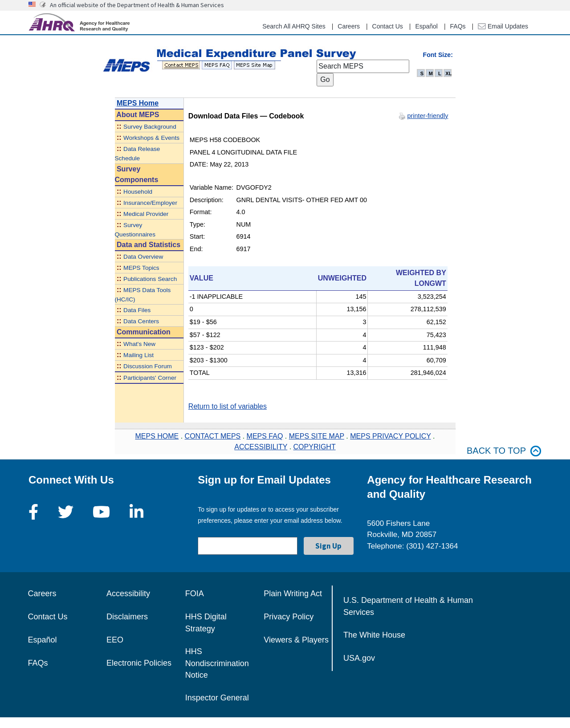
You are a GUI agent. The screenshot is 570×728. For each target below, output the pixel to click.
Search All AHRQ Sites (294, 26)
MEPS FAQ (265, 436)
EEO (115, 640)
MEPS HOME (157, 436)
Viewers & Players (296, 640)
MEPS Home (138, 103)
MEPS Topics (141, 268)
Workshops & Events (151, 138)
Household (138, 192)
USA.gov (359, 658)
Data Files (137, 310)
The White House (374, 635)
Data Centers (141, 321)
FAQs (458, 26)
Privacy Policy (289, 617)
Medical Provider (146, 214)
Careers (349, 26)
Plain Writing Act (293, 594)
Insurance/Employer (150, 203)
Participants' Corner (150, 378)
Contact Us (388, 26)
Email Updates (503, 26)
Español (426, 26)
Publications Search (150, 279)
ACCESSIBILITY (261, 447)
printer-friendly (428, 116)
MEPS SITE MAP (317, 436)
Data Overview (143, 257)
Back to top (504, 451)
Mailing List (138, 355)
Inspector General (217, 698)
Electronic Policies (139, 663)
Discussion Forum (148, 366)
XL (448, 73)
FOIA (195, 594)
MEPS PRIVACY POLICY (390, 436)
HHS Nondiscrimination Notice (217, 663)
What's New (139, 344)
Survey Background (150, 127)
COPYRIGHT (315, 447)
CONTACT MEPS (213, 436)
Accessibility (128, 594)
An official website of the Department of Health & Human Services (137, 5)
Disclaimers (127, 617)
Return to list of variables (228, 406)
